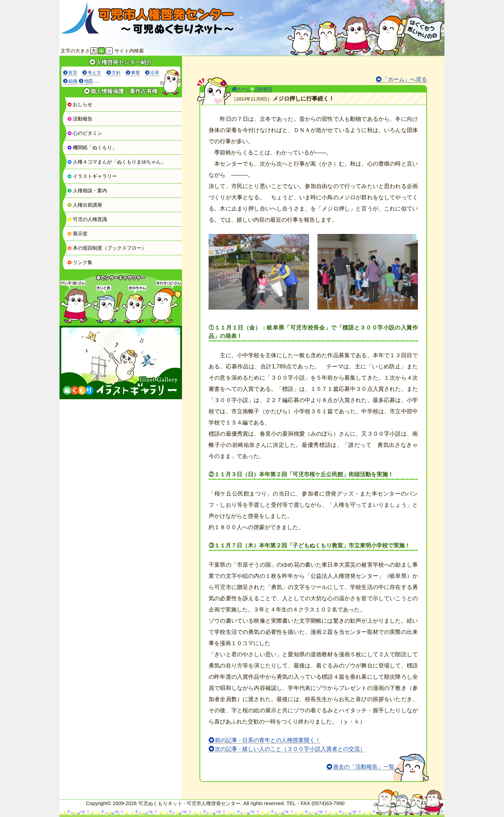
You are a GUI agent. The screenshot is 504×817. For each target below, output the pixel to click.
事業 (135, 73)
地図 (89, 81)
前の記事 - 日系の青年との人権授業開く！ (268, 740)
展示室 (77, 234)
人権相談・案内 (87, 191)
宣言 (73, 73)
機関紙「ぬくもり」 (92, 147)
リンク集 (80, 262)
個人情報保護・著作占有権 (124, 91)
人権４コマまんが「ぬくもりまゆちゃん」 (117, 162)
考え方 (94, 73)
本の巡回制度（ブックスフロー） (107, 248)
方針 (116, 73)
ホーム (241, 89)
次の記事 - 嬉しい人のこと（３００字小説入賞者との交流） (290, 749)
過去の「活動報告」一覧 (364, 767)
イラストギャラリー (92, 176)
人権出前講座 (85, 205)
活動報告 (80, 119)
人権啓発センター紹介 (124, 62)
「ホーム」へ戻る (405, 79)
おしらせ (80, 104)
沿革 (155, 73)
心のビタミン (85, 133)
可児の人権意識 (87, 219)
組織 (73, 81)
